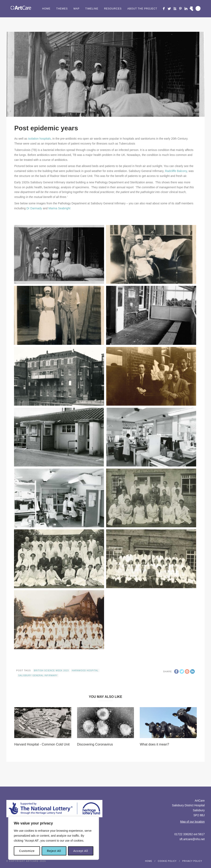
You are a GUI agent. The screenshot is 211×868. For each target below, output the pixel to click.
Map (77, 9)
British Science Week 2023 (51, 671)
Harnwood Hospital (85, 671)
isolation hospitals (39, 139)
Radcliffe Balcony (176, 171)
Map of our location (192, 822)
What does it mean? (154, 744)
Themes (62, 9)
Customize (27, 851)
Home (46, 9)
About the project (142, 9)
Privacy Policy (192, 861)
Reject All (54, 851)
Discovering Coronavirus (95, 744)
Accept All (81, 851)
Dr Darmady (34, 208)
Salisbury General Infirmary (38, 675)
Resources (113, 9)
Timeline (92, 9)
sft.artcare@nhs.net (192, 839)
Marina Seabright (59, 208)
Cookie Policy (167, 861)
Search (198, 8)
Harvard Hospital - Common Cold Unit (42, 744)
